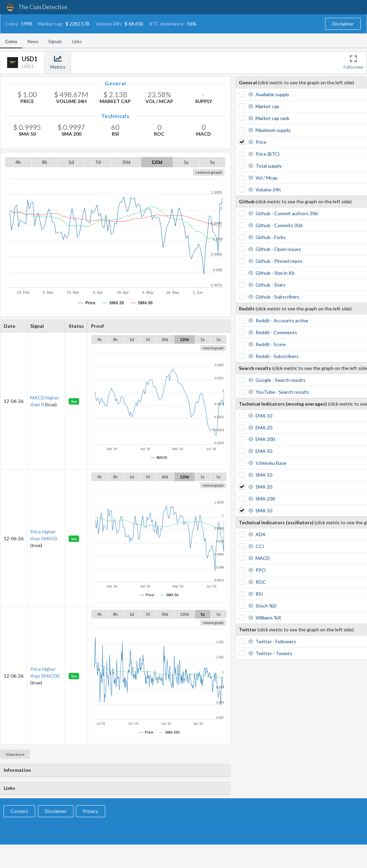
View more (15, 754)
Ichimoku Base (271, 463)
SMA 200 (265, 499)
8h (45, 162)
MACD (263, 558)
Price (261, 142)
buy (74, 401)
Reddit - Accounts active (282, 320)
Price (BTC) (268, 154)
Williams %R (268, 618)
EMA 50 (264, 451)
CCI (260, 546)
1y (186, 162)
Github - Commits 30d (279, 225)
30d (126, 162)
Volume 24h (268, 190)
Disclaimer (343, 24)
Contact (19, 811)
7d (98, 162)
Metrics (58, 62)
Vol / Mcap (267, 178)
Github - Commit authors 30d (287, 213)
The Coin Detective (36, 7)
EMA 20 (264, 428)
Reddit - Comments (276, 332)
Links (77, 41)
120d (157, 162)
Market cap (267, 106)
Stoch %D (266, 606)
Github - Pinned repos (279, 261)
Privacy (91, 811)
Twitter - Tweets (274, 653)
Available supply (272, 94)
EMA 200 (265, 439)
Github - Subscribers (277, 297)
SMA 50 (264, 510)
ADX (260, 534)
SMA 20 (264, 487)
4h (18, 162)
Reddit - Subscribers (277, 356)
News (33, 41)
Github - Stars (270, 285)
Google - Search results (281, 380)
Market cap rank (273, 118)
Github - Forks (271, 237)
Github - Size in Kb (275, 273)
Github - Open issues (278, 249)
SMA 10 (264, 475)
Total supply (269, 166)
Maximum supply (273, 130)
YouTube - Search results (282, 392)
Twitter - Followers (276, 641)
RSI (259, 594)
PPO (261, 570)
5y (212, 162)
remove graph (209, 172)
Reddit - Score (271, 344)
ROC (261, 582)
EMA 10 (264, 416)
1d (71, 162)
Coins (11, 41)
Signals (55, 41)
